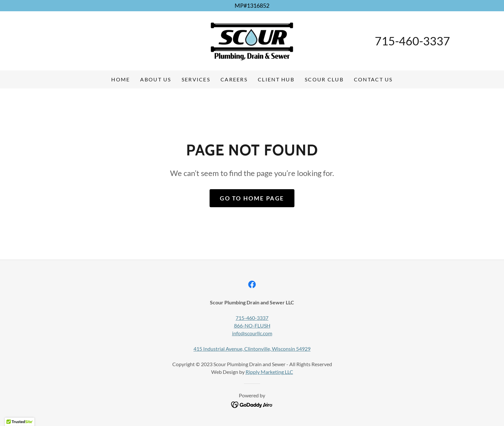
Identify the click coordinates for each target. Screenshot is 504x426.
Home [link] (121, 79)
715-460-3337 (252, 318)
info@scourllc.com (252, 333)
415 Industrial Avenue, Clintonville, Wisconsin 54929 (252, 349)
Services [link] (196, 79)
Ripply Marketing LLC (269, 372)
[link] (252, 40)
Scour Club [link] (324, 79)
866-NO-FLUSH (252, 325)
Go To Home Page (252, 198)
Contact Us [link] (373, 79)
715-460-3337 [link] (412, 41)
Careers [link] (234, 79)
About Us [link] (156, 79)
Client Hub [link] (276, 79)
